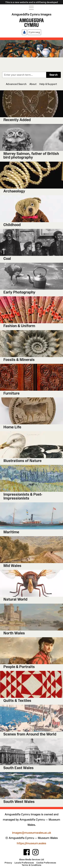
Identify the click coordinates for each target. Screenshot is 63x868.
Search (54, 75)
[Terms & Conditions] (32, 865)
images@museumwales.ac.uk (32, 833)
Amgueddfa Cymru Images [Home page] (32, 14)
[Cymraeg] (34, 32)
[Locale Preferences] (24, 863)
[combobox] (24, 75)
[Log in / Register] (24, 32)
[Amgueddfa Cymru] (32, 23)
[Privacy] (8, 863)
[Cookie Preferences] (46, 863)
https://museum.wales (32, 843)
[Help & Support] (48, 84)
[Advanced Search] (16, 84)
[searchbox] (24, 75)
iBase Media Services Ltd (32, 860)
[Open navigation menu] (32, 8)
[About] (33, 84)
